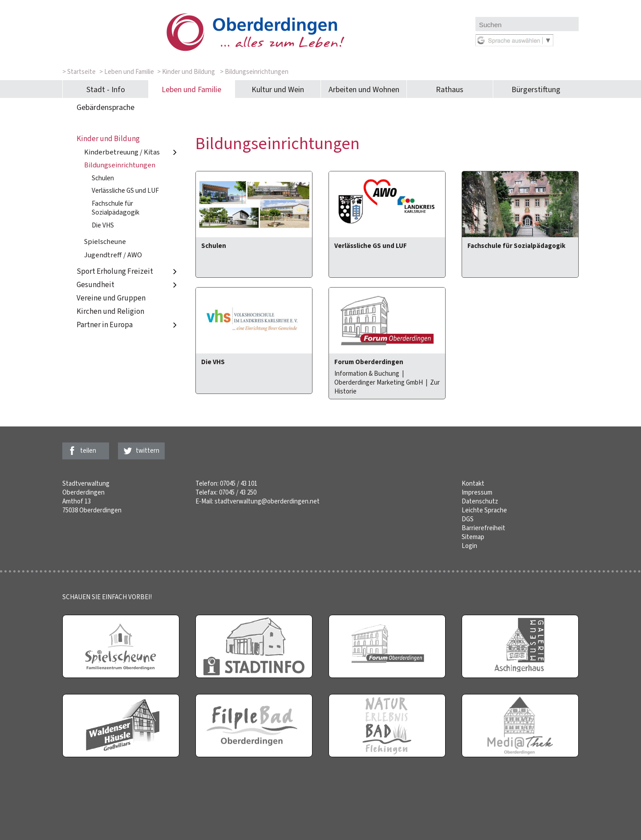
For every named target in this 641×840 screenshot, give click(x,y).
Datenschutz (480, 501)
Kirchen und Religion (110, 311)
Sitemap (473, 537)
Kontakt (473, 483)
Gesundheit (128, 285)
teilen (88, 450)
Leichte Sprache (484, 510)
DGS (468, 519)
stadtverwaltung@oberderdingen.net (267, 501)
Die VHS (103, 225)
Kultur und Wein (278, 89)
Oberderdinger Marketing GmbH (379, 382)
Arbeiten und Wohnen (364, 89)
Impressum (477, 492)
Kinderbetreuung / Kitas (132, 152)
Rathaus (450, 89)
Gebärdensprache (105, 107)
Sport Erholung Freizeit (128, 271)
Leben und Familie (191, 89)
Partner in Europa (128, 325)
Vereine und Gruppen (111, 298)
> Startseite (79, 72)
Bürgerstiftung (536, 89)
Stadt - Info (106, 89)
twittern (148, 450)
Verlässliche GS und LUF (125, 191)
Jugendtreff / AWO (113, 255)
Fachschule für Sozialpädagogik (116, 208)
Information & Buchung (367, 373)
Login (469, 546)
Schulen (103, 178)
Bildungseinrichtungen (120, 165)
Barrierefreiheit (483, 528)
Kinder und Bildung (108, 139)
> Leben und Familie (127, 72)
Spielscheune (105, 241)
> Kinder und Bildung (186, 72)
